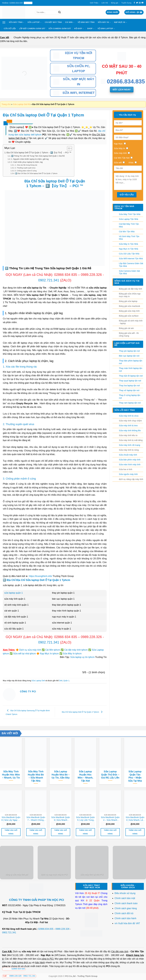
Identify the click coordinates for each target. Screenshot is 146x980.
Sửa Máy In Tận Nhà (128, 244)
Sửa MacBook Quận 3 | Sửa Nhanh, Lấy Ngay (135, 819)
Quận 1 (66, 681)
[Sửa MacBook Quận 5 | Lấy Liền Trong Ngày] (85, 801)
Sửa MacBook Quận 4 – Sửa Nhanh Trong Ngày (110, 819)
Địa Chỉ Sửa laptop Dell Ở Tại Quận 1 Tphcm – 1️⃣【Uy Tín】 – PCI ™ (39, 153)
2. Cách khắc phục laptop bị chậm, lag (27, 162)
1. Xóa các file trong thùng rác (26, 165)
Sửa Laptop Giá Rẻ (21, 104)
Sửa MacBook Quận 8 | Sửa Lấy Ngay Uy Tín (11, 819)
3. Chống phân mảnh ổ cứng (26, 171)
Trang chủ (6, 104)
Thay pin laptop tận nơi (129, 351)
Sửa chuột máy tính (128, 455)
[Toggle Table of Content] (68, 148)
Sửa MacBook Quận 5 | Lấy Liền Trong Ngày (85, 819)
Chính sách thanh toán (126, 903)
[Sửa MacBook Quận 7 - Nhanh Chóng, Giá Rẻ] (36, 801)
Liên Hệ (105, 3)
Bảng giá (114, 3)
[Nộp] (59, 12)
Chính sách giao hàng (126, 908)
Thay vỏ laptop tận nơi (129, 390)
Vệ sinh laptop (106, 29)
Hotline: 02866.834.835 (17, 3)
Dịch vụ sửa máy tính (30, 650)
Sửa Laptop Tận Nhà (129, 219)
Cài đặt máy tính (120, 952)
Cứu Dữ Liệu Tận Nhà (129, 254)
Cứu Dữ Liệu (10, 28)
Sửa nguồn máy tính (128, 474)
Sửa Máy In (104, 22)
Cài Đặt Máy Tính (53, 22)
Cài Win (70, 22)
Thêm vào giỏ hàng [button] (11, 832)
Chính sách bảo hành (125, 918)
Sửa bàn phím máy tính (130, 460)
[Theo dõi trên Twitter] (137, 3)
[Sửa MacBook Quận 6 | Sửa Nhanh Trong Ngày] (61, 801)
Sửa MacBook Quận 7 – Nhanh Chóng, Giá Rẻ (36, 819)
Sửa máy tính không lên (130, 431)
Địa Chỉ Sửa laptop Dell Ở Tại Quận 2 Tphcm (83, 712)
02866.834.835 (46, 929)
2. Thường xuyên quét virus (25, 168)
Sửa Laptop (35, 22)
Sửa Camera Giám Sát (60, 28)
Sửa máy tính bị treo (128, 426)
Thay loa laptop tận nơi (129, 386)
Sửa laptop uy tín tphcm (82, 657)
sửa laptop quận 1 (13, 593)
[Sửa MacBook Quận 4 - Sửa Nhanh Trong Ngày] (110, 801)
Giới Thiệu (94, 3)
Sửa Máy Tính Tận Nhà (130, 214)
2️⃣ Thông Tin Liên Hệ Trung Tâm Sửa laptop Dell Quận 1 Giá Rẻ (38, 156)
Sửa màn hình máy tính (130, 465)
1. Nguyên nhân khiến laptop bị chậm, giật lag (30, 159)
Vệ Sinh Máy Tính (86, 22)
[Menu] (4, 22)
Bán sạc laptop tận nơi (129, 356)
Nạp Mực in (47, 955)
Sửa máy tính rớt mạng (130, 445)
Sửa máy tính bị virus (129, 416)
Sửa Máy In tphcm (72, 654)
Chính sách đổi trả (124, 913)
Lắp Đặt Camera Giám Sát (32, 28)
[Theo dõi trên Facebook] (134, 3)
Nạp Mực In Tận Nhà (129, 249)
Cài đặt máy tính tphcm (76, 650)
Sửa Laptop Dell (38, 681)
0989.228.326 (92, 275)
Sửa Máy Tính (17, 22)
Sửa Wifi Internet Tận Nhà (131, 259)
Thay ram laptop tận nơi (130, 403)
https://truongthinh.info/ (41, 576)
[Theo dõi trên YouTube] (142, 3)
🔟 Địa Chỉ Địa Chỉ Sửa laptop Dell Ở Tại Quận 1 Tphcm (36, 173)
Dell (61, 681)
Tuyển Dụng (126, 3)
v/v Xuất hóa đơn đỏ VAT (127, 923)
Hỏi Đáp (79, 29)
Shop (91, 29)
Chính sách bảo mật (125, 898)
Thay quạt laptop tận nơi (130, 381)
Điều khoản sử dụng (125, 893)
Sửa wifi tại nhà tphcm (24, 654)
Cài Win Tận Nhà (127, 232)
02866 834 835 (66, 275)
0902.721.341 (49, 280)
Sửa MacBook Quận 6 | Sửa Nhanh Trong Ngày (61, 819)
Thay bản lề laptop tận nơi (131, 376)
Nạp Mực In (121, 22)
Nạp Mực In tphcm (49, 654)
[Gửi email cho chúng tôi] (140, 3)
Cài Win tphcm (53, 650)
